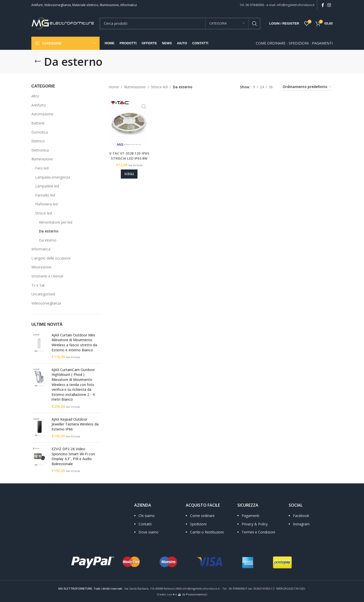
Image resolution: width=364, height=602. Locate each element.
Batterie (38, 123)
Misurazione (41, 267)
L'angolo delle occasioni (51, 258)
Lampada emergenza (53, 177)
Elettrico (38, 141)
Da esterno (49, 231)
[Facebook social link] (323, 5)
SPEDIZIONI (299, 43)
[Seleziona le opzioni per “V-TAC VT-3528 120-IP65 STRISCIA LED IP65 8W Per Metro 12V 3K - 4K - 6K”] (128, 171)
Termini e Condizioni (258, 532)
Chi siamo (147, 516)
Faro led (42, 168)
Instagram (301, 524)
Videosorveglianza (46, 303)
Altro (35, 96)
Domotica (40, 132)
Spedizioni (198, 524)
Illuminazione (42, 159)
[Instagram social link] (329, 5)
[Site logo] (63, 23)
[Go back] (38, 61)
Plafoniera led (46, 204)
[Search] (180, 24)
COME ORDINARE (271, 43)
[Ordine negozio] (307, 87)
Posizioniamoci (197, 594)
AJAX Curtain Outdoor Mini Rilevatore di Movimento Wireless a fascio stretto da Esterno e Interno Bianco (74, 342)
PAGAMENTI (322, 43)
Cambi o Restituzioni (207, 532)
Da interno (48, 240)
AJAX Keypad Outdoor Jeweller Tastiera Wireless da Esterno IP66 (75, 424)
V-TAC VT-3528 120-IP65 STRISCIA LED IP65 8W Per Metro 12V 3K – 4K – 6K (128, 158)
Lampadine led (47, 186)
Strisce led (43, 213)
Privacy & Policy (255, 524)
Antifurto (39, 105)
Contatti (145, 524)
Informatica (41, 249)
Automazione (42, 114)
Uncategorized (43, 294)
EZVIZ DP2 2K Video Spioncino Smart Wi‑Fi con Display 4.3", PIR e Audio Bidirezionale (73, 456)
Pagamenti (251, 516)
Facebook (301, 516)
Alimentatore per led (56, 222)
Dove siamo (149, 532)
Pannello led (45, 195)
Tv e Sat (38, 285)
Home (114, 87)
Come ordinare (202, 516)
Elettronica (40, 150)
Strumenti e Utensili (47, 276)
